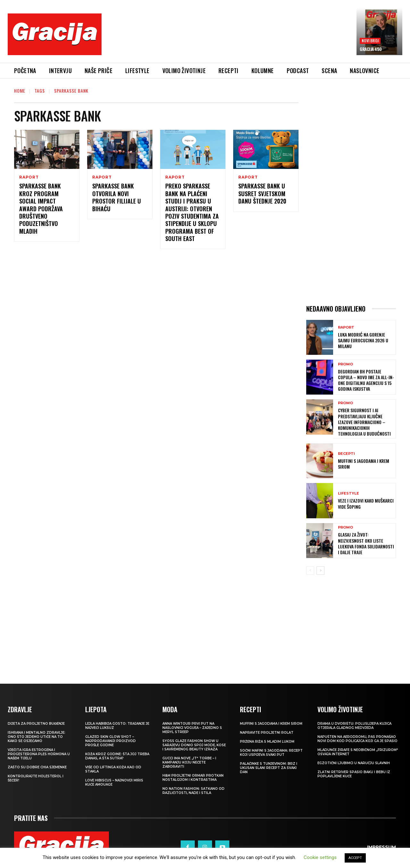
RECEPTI (346, 454)
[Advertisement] (229, 39)
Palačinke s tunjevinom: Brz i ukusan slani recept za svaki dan (269, 768)
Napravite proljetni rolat (267, 733)
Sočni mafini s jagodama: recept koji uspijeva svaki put (271, 753)
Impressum (381, 847)
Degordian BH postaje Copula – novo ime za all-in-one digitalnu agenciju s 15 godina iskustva (366, 380)
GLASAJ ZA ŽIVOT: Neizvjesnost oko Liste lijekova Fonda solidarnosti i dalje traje (366, 543)
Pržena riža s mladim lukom (267, 742)
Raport (29, 177)
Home (20, 91)
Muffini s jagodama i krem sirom (364, 464)
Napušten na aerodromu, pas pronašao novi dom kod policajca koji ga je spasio (357, 739)
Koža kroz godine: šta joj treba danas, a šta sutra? (117, 756)
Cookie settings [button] (320, 857)
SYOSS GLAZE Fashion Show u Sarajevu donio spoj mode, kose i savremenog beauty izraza (194, 745)
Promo (345, 364)
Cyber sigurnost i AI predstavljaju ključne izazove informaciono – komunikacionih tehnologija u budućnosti (364, 422)
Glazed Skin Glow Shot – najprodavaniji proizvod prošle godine (111, 741)
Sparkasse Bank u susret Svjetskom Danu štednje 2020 (262, 193)
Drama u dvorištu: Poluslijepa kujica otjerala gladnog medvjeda (354, 726)
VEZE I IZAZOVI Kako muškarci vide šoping (366, 503)
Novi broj (370, 41)
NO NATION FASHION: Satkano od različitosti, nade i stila (193, 791)
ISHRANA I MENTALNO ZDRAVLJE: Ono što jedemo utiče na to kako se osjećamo (37, 737)
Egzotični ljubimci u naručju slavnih (354, 763)
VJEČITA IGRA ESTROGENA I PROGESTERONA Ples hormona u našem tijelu (39, 754)
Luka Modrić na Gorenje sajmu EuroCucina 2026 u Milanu (363, 340)
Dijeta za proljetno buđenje (36, 724)
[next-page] (320, 571)
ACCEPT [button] (355, 858)
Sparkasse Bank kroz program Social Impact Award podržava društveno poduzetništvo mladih (41, 208)
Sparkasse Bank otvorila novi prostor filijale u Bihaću (117, 197)
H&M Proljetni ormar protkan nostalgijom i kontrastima (193, 778)
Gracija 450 (371, 49)
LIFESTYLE (348, 493)
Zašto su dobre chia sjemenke (37, 767)
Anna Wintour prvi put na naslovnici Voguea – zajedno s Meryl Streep (192, 728)
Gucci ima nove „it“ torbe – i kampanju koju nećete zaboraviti (189, 762)
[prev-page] (310, 571)
